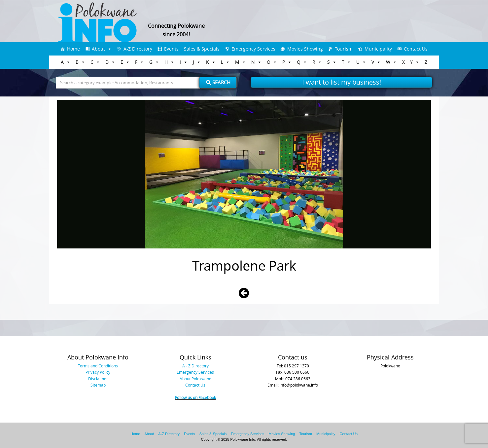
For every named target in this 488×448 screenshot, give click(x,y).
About (98, 49)
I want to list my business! (342, 82)
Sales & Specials (202, 49)
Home (73, 49)
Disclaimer (98, 379)
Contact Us (416, 49)
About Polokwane (195, 379)
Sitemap (98, 385)
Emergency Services (253, 49)
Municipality (378, 49)
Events (171, 49)
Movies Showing (305, 49)
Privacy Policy (98, 372)
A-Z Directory (138, 49)
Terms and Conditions (98, 366)
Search (218, 82)
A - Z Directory (195, 366)
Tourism (344, 49)
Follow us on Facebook (195, 397)
